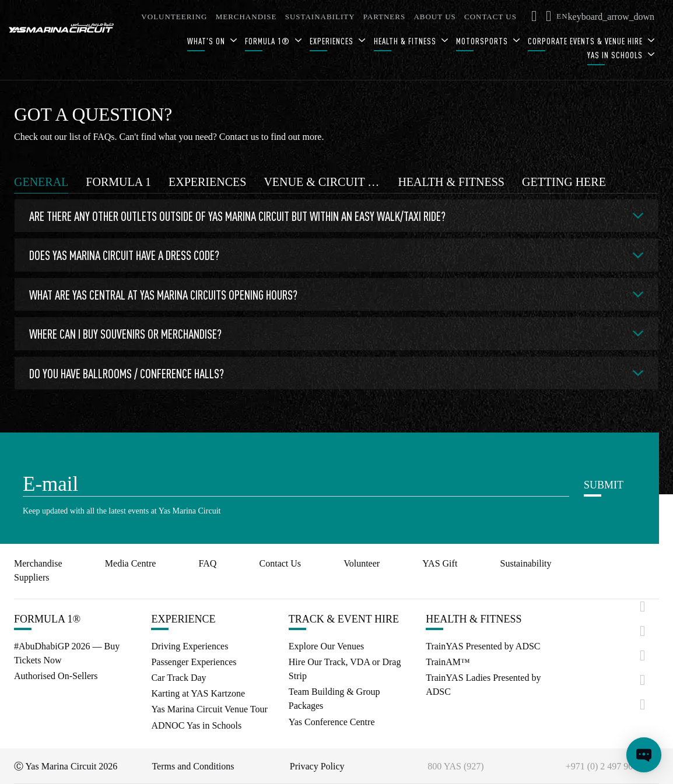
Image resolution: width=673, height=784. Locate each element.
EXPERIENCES (333, 41)
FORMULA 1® (269, 41)
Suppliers (31, 577)
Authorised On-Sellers (56, 676)
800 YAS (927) (455, 766)
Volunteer (362, 563)
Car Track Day (178, 678)
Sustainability (526, 563)
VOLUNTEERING (174, 17)
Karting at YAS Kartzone (198, 693)
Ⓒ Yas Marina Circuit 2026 (66, 766)
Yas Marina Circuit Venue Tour (209, 709)
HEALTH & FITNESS (406, 41)
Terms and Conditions (193, 766)
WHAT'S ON (207, 41)
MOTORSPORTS (483, 41)
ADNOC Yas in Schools (196, 725)
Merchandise (38, 563)
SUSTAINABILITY (320, 17)
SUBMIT (604, 485)
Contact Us (281, 563)
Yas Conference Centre (332, 722)
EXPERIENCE (183, 619)
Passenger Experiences (194, 662)
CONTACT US (490, 17)
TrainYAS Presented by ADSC (483, 646)
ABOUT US (434, 17)
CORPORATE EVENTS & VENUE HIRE (586, 41)
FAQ (208, 563)
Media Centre (131, 563)
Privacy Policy (317, 766)
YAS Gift (440, 563)
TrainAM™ (448, 662)
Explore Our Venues (326, 646)
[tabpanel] (336, 297)
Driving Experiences (190, 646)
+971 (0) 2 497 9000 (604, 766)
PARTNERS (385, 17)
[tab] (41, 182)
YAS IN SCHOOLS (616, 55)
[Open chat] (644, 755)
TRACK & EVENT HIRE (344, 619)
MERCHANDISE (246, 17)
